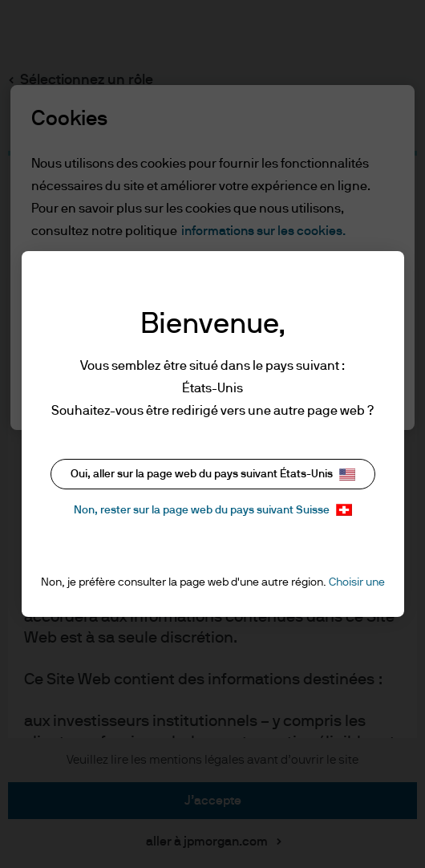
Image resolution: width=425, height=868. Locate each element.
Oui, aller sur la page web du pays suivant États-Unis (213, 475)
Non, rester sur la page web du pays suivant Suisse (213, 510)
